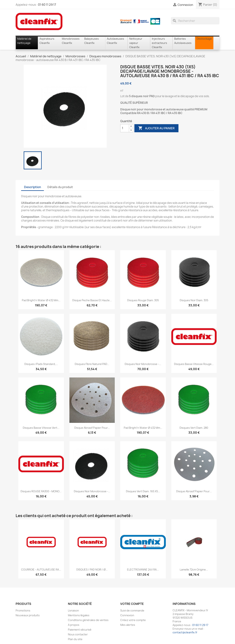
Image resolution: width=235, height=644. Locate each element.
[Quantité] (125, 128)
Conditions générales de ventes (88, 620)
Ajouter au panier (156, 128)
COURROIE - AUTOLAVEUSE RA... (41, 570)
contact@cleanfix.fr (185, 632)
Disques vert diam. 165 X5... (143, 491)
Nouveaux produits (28, 615)
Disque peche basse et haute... (92, 300)
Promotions (23, 610)
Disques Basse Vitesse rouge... (194, 364)
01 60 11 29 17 (47, 5)
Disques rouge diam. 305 (143, 300)
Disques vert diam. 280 (194, 428)
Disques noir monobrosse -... (143, 364)
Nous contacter (78, 634)
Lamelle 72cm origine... (194, 570)
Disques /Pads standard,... (41, 364)
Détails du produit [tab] (60, 187)
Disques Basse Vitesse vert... (41, 428)
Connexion (127, 615)
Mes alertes (128, 625)
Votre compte (132, 604)
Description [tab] (32, 187)
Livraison (73, 610)
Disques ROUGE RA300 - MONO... (41, 491)
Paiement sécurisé (80, 630)
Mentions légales (79, 615)
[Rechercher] (195, 21)
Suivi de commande (132, 610)
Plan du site (75, 639)
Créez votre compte (133, 620)
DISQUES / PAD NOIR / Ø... (92, 570)
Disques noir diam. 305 (194, 300)
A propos (74, 625)
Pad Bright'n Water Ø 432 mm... (41, 300)
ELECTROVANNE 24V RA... (143, 570)
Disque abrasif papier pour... (92, 428)
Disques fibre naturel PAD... (92, 364)
